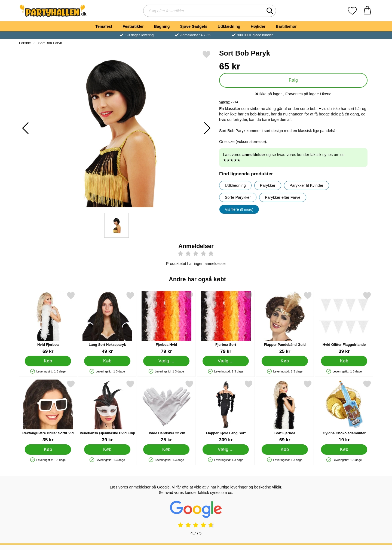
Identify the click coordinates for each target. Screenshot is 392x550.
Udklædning (229, 26)
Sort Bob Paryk (50, 43)
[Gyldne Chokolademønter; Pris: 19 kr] (344, 411)
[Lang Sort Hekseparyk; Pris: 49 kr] (107, 323)
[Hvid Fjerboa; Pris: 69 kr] (48, 323)
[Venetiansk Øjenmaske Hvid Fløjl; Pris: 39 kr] (107, 411)
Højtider (258, 26)
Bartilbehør (286, 26)
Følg (293, 80)
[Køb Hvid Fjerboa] (48, 361)
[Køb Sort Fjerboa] (285, 450)
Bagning (162, 26)
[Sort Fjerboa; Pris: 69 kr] (285, 411)
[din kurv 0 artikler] (367, 11)
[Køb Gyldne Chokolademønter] (344, 450)
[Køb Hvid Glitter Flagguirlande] (344, 361)
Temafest (104, 26)
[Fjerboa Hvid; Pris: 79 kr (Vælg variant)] (166, 323)
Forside (25, 43)
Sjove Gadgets (194, 26)
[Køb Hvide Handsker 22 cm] (166, 450)
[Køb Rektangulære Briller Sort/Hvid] (48, 450)
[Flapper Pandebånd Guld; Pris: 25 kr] (285, 323)
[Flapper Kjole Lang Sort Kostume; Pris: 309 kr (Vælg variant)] (226, 411)
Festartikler (133, 26)
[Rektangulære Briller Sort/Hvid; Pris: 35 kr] (48, 411)
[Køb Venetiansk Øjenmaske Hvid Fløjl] (107, 450)
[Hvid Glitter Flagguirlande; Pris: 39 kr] (344, 323)
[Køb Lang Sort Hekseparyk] (107, 361)
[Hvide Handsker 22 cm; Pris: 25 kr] (166, 411)
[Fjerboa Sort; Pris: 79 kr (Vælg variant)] (226, 323)
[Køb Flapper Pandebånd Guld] (285, 361)
